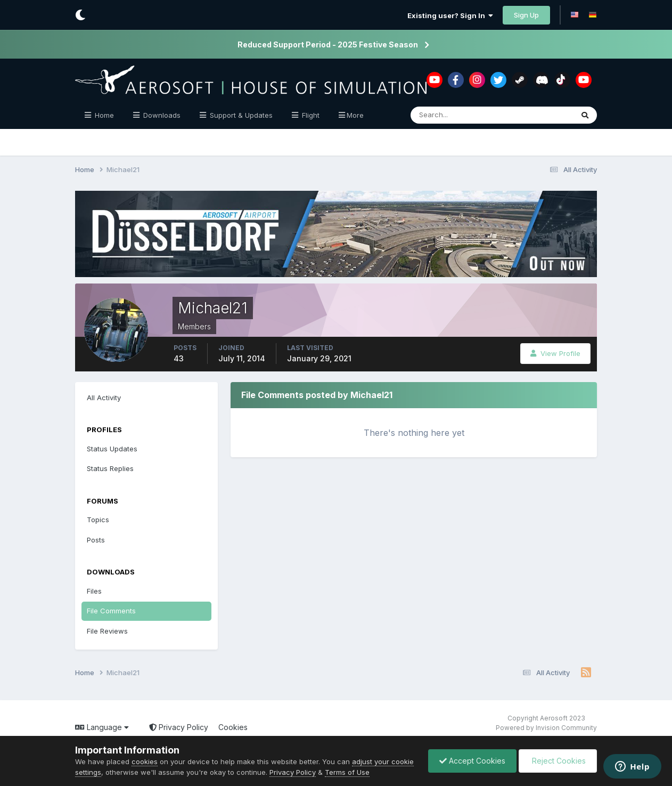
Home (103, 115)
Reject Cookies (558, 761)
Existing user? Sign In (450, 15)
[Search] (457, 115)
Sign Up (526, 15)
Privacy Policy (179, 727)
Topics (98, 520)
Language (102, 727)
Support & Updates (240, 115)
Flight (310, 115)
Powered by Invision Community (546, 728)
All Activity (104, 398)
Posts (96, 540)
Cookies (233, 727)
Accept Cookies (472, 761)
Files (94, 591)
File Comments (111, 611)
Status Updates (112, 449)
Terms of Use (347, 772)
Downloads (161, 115)
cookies (145, 761)
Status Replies (110, 468)
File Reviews (107, 631)
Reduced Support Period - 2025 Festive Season (328, 44)
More (355, 115)
